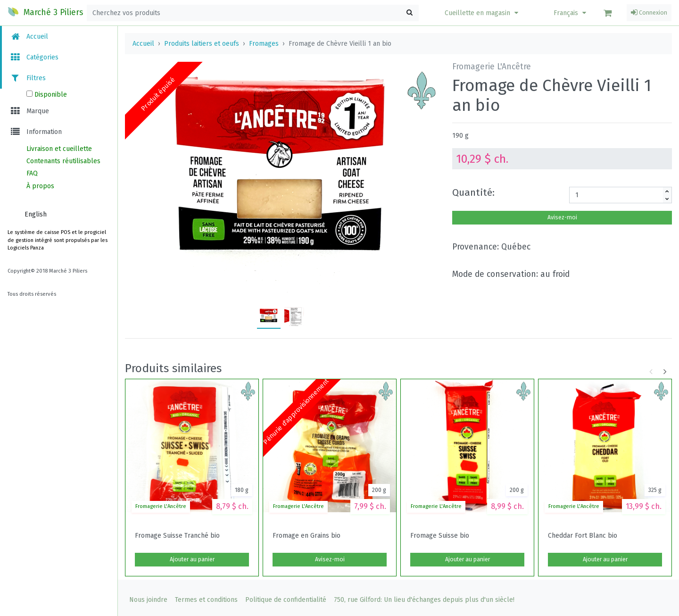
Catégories (34, 57)
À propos (40, 186)
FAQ (32, 173)
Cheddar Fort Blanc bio (583, 536)
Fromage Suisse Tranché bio (177, 536)
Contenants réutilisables (63, 161)
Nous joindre (148, 600)
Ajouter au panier (192, 559)
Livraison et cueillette (59, 149)
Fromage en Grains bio (306, 536)
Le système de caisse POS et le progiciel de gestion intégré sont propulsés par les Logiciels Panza (58, 240)
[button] (483, 13)
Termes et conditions (206, 600)
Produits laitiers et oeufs (202, 44)
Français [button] (571, 13)
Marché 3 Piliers (45, 12)
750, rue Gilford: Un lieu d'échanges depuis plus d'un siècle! (424, 600)
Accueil (29, 37)
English (36, 214)
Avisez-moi (562, 217)
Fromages (264, 44)
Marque (29, 111)
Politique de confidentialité (286, 600)
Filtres (28, 78)
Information (36, 132)
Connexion (649, 13)
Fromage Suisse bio (440, 536)
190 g (460, 136)
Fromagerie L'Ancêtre (161, 506)
